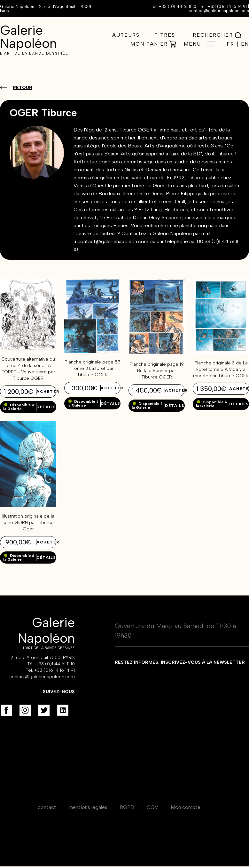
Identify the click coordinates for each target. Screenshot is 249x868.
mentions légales (88, 807)
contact (47, 807)
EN (245, 44)
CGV (152, 807)
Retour (23, 88)
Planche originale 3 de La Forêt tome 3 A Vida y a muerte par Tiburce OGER (221, 369)
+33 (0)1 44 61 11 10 (177, 7)
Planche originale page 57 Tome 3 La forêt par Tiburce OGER (92, 368)
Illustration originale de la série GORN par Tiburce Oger (28, 523)
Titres (165, 35)
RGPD (127, 807)
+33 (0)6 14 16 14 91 (227, 7)
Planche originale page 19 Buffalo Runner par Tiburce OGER (157, 371)
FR (230, 44)
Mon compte (186, 807)
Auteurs (126, 35)
